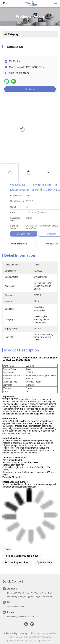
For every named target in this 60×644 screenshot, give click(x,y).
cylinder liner (45, 562)
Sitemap (24, 633)
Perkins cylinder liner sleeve (22, 556)
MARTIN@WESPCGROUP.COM (27, 67)
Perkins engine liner (17, 562)
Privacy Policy (11, 633)
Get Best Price (43, 234)
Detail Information (19, 244)
